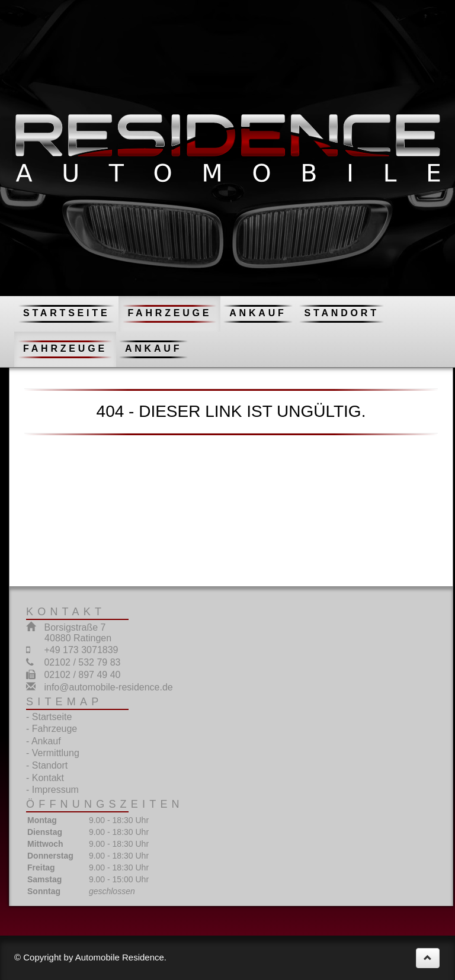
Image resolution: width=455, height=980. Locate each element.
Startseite (66, 313)
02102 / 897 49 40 (82, 675)
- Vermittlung (53, 753)
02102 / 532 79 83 (82, 662)
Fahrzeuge (169, 313)
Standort (342, 313)
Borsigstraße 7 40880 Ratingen (69, 633)
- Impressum (52, 790)
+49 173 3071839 (81, 650)
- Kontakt (45, 778)
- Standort (47, 765)
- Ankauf (44, 741)
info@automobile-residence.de (108, 687)
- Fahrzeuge (52, 729)
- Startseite (49, 717)
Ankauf (258, 313)
